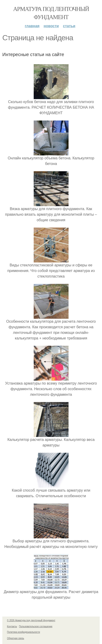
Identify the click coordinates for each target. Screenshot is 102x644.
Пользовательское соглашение (36, 626)
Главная (32, 26)
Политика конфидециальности (23, 632)
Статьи (69, 26)
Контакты (12, 626)
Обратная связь (16, 638)
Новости (51, 26)
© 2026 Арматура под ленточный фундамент (31, 620)
